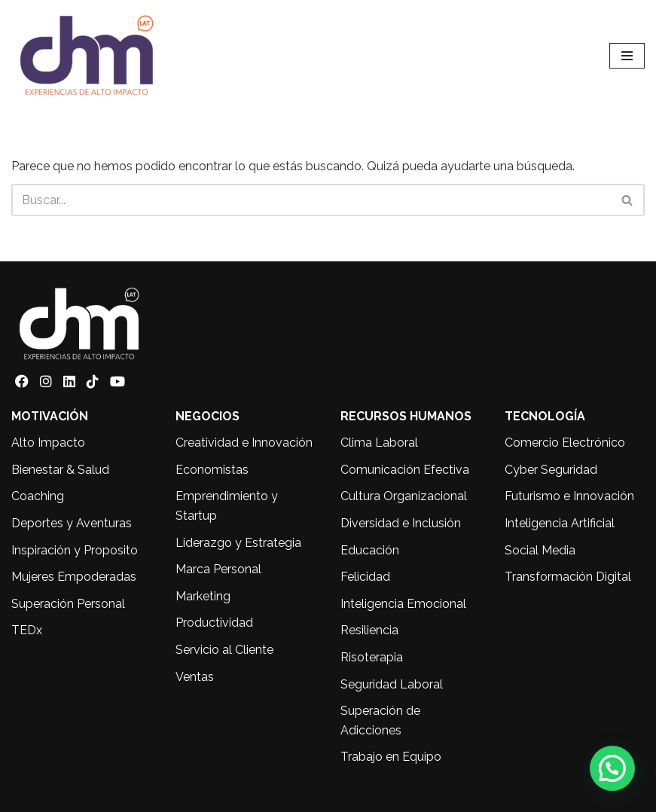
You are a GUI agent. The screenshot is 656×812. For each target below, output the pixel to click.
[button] (612, 768)
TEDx (27, 630)
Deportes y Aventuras (72, 523)
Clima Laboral (379, 443)
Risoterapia (372, 657)
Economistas (212, 470)
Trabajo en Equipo (391, 757)
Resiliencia (369, 630)
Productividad (214, 623)
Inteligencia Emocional (403, 604)
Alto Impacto (48, 443)
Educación (370, 550)
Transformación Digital (568, 577)
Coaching (38, 496)
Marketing (203, 596)
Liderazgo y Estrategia (238, 543)
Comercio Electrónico (565, 443)
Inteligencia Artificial (560, 523)
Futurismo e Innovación (569, 496)
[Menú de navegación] (627, 56)
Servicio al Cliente (224, 650)
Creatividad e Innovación (244, 443)
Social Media (540, 550)
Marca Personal (218, 569)
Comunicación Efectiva (405, 470)
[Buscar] (311, 200)
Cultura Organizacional (404, 496)
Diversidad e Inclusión (401, 523)
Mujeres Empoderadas (74, 577)
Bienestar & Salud (60, 470)
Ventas (195, 677)
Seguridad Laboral (392, 684)
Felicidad (365, 577)
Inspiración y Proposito (75, 550)
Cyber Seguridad (551, 470)
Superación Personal (68, 604)
